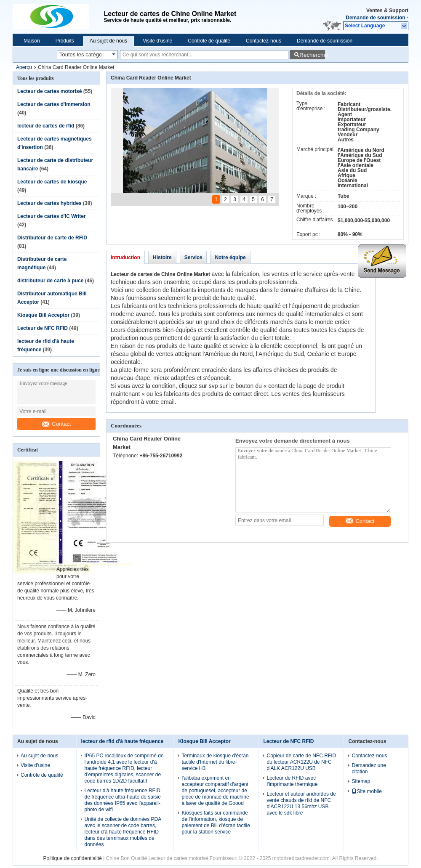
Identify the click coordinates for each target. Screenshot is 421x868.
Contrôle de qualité (209, 41)
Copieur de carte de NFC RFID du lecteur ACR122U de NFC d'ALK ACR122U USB (301, 762)
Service (193, 257)
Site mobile (366, 791)
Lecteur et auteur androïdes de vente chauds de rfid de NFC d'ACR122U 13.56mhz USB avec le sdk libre (301, 803)
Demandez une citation (369, 768)
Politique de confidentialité (72, 858)
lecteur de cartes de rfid (46, 126)
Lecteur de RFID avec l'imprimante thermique (292, 781)
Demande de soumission (375, 18)
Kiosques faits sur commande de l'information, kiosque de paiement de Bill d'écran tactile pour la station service (216, 822)
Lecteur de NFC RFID (43, 328)
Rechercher (312, 55)
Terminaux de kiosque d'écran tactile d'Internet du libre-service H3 (215, 762)
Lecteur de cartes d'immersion (54, 104)
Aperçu (24, 67)
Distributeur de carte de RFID (52, 238)
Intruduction (125, 257)
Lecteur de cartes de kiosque (52, 182)
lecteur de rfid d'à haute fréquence (122, 741)
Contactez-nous (264, 41)
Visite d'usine (157, 41)
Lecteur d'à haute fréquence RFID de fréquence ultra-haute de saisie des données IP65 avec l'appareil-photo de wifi (122, 800)
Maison (32, 41)
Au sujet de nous (108, 41)
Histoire (162, 257)
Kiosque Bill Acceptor (43, 315)
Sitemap (361, 781)
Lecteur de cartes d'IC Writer (52, 216)
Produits (65, 41)
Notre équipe (230, 257)
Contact (57, 424)
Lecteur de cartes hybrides (49, 203)
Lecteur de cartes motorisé (49, 91)
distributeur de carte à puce (50, 281)
